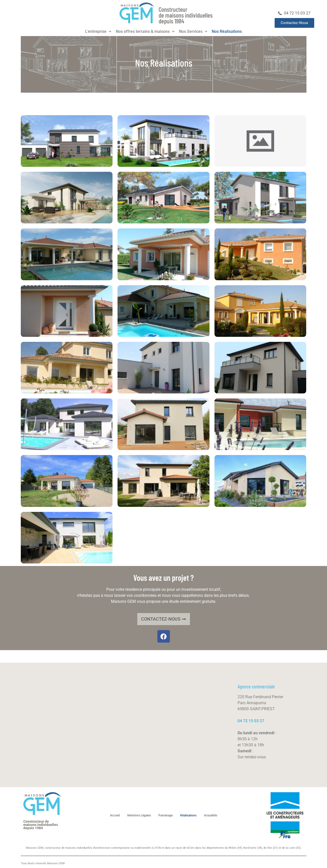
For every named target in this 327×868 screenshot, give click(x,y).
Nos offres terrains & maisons (145, 32)
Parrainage (166, 815)
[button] (98, 32)
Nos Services (193, 32)
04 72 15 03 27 (251, 721)
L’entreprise (98, 32)
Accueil (115, 815)
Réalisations (188, 815)
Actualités (211, 815)
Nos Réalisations (227, 32)
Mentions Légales (139, 815)
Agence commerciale (256, 686)
